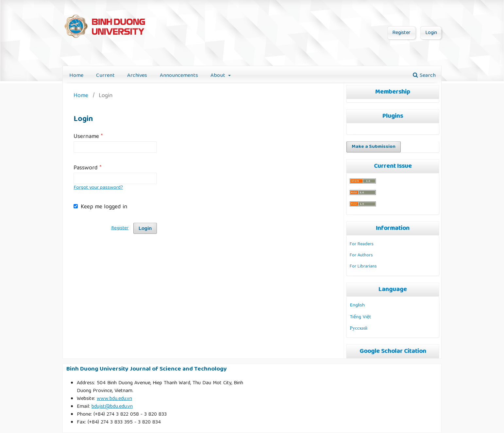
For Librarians (363, 267)
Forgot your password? (98, 188)
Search (424, 76)
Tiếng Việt (360, 317)
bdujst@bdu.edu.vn (112, 407)
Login (431, 33)
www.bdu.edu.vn (114, 399)
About (219, 76)
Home (76, 76)
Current (105, 76)
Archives (137, 76)
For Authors (361, 255)
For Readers (362, 244)
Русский (359, 329)
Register (401, 33)
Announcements (179, 76)
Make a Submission (374, 147)
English (357, 305)
